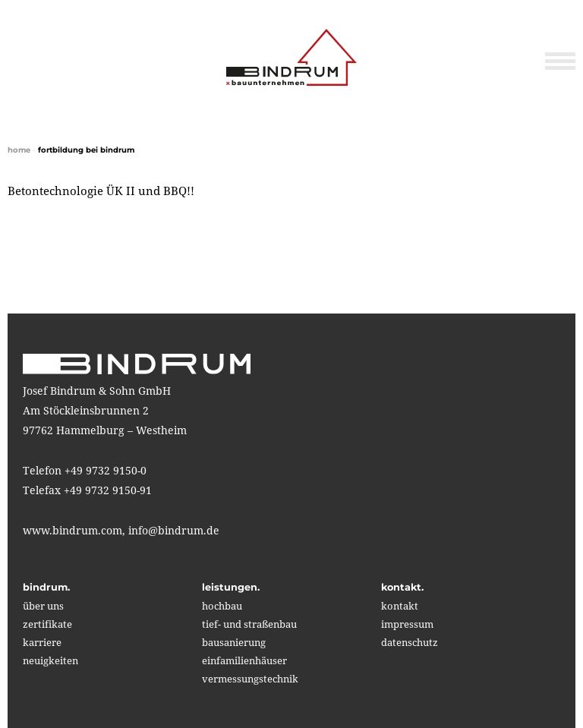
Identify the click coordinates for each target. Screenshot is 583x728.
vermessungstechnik (250, 679)
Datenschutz (410, 642)
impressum (407, 624)
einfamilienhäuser (244, 660)
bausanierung (234, 642)
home (19, 150)
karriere (42, 642)
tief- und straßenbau (249, 624)
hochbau (222, 606)
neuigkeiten (50, 660)
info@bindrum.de (174, 530)
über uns (43, 606)
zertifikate (47, 624)
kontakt (400, 606)
